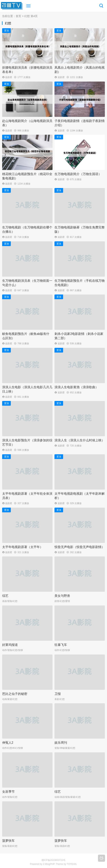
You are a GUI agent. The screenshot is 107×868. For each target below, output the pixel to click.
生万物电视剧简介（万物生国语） (78, 174)
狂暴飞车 (61, 645)
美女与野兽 (62, 596)
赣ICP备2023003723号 (54, 860)
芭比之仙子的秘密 (15, 694)
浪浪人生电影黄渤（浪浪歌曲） (76, 387)
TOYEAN (72, 864)
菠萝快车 (8, 841)
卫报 (58, 694)
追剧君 (8, 77)
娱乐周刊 (61, 743)
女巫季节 (8, 792)
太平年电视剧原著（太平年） (23, 547)
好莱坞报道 (10, 645)
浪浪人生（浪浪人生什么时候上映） (80, 440)
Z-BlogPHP (49, 864)
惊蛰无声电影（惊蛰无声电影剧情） (80, 547)
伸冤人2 (8, 743)
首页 (18, 16)
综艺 (5, 596)
